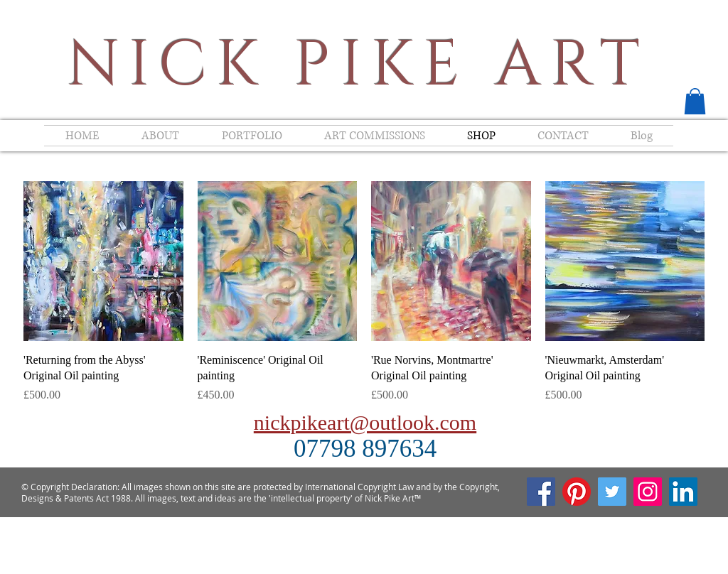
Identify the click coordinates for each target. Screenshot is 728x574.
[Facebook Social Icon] (541, 492)
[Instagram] (648, 492)
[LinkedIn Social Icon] (683, 492)
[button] (695, 101)
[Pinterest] (577, 492)
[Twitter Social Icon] (612, 492)
